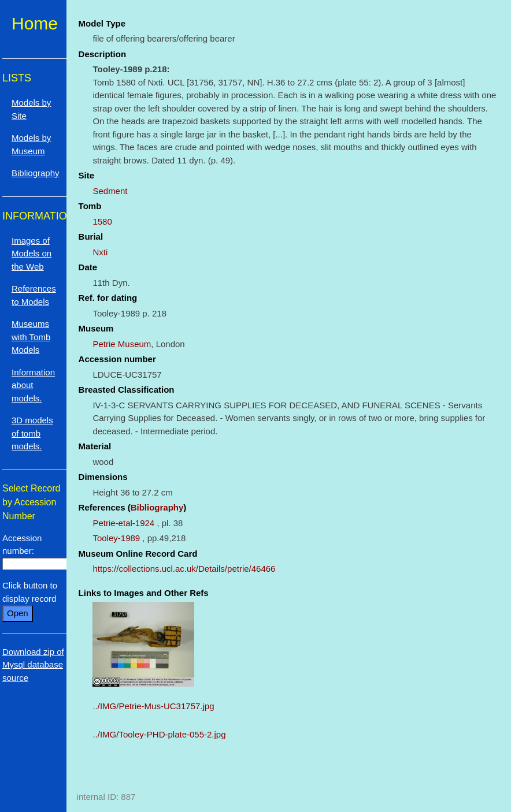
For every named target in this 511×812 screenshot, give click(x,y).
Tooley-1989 (116, 538)
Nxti (100, 252)
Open (18, 613)
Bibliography (157, 507)
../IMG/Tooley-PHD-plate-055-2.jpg (159, 734)
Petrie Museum (122, 344)
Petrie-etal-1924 (123, 523)
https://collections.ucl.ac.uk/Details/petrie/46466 (184, 569)
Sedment (110, 191)
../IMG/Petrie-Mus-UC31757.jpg (153, 706)
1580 (102, 221)
